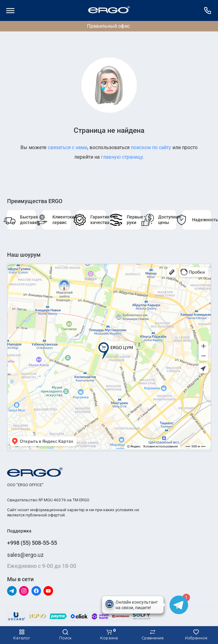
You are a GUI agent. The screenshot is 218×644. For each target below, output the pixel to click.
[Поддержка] (208, 10)
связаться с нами (68, 147)
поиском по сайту (151, 147)
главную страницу (122, 157)
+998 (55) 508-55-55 (32, 543)
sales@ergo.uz (25, 555)
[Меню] (10, 10)
